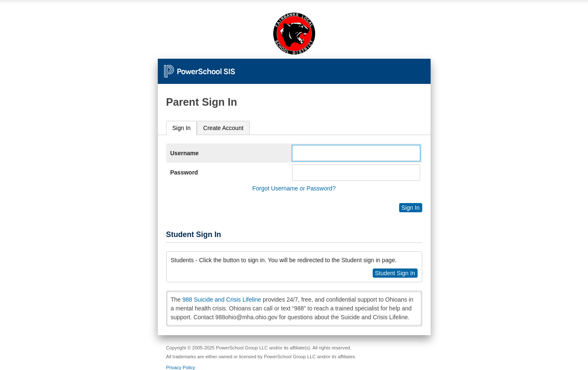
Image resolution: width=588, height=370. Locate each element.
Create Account (223, 128)
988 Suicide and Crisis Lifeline (222, 300)
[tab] (182, 128)
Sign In (182, 128)
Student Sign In (395, 273)
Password (184, 172)
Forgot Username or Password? (294, 188)
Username (185, 153)
